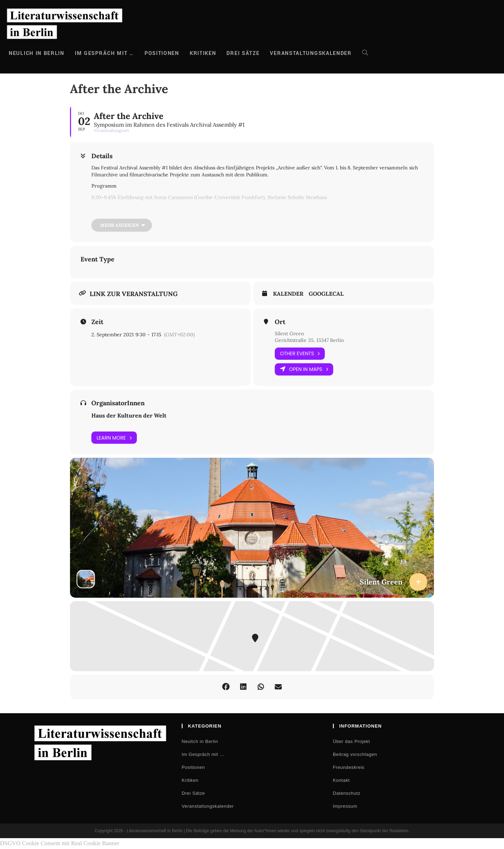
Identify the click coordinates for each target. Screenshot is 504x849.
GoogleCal (326, 294)
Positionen (193, 767)
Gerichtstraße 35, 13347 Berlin (309, 340)
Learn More (114, 438)
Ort (280, 322)
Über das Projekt (351, 741)
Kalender (288, 294)
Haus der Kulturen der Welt (129, 415)
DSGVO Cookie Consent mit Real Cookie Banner (60, 843)
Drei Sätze (193, 793)
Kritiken (190, 780)
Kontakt (341, 780)
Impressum (345, 806)
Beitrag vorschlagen (355, 754)
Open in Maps (304, 369)
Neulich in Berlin (200, 741)
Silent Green (289, 334)
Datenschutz (347, 793)
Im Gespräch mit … (203, 754)
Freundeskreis (349, 767)
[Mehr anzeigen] (122, 225)
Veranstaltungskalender (208, 806)
